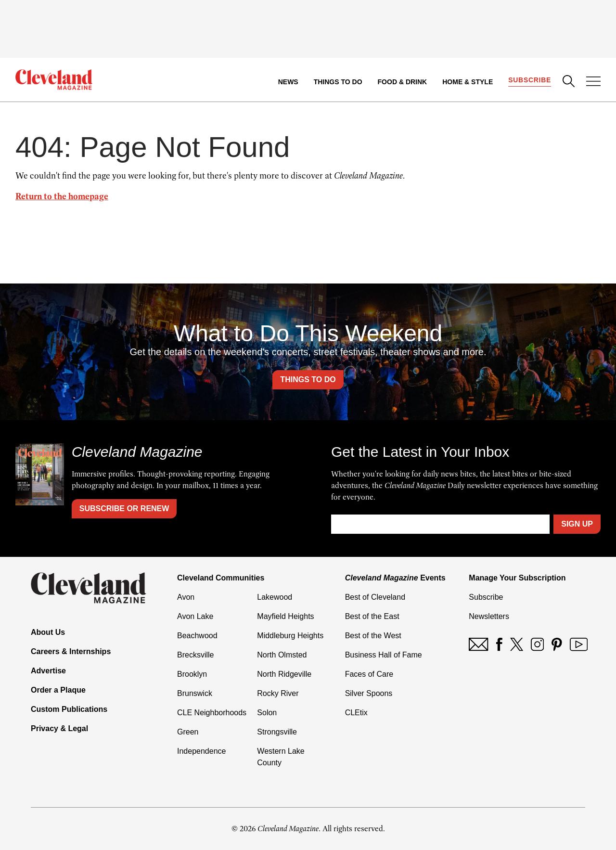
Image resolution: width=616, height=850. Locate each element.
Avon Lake (195, 616)
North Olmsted (282, 655)
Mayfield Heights (285, 616)
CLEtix (356, 713)
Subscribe (530, 80)
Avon (186, 597)
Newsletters (489, 616)
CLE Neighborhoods (212, 713)
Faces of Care (369, 674)
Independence (201, 751)
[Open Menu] (593, 82)
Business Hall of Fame (384, 655)
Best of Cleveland (375, 597)
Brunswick (195, 693)
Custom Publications (69, 709)
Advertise (48, 671)
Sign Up (577, 524)
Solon (267, 713)
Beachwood (197, 636)
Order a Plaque (58, 690)
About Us (48, 632)
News (288, 82)
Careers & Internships (71, 651)
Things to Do (338, 82)
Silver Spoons (369, 693)
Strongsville (277, 732)
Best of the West (373, 636)
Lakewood (275, 597)
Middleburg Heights (290, 636)
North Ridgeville (284, 674)
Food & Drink (403, 82)
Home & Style (468, 82)
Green (188, 732)
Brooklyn (192, 674)
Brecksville (195, 655)
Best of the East (372, 616)
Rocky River (278, 693)
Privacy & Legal (59, 728)
